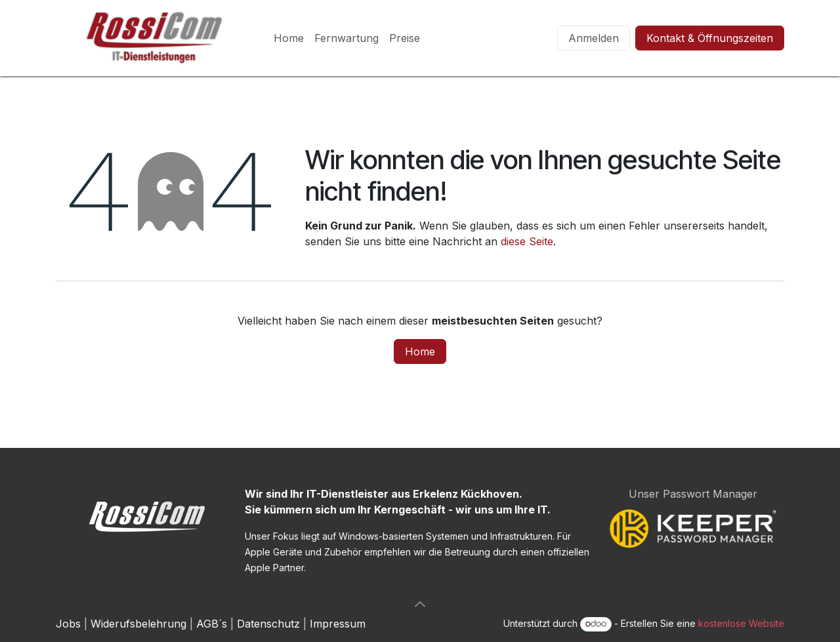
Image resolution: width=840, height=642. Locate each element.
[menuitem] (289, 38)
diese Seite (527, 241)
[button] (420, 604)
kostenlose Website (741, 623)
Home (420, 351)
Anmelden (594, 38)
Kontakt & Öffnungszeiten (710, 38)
